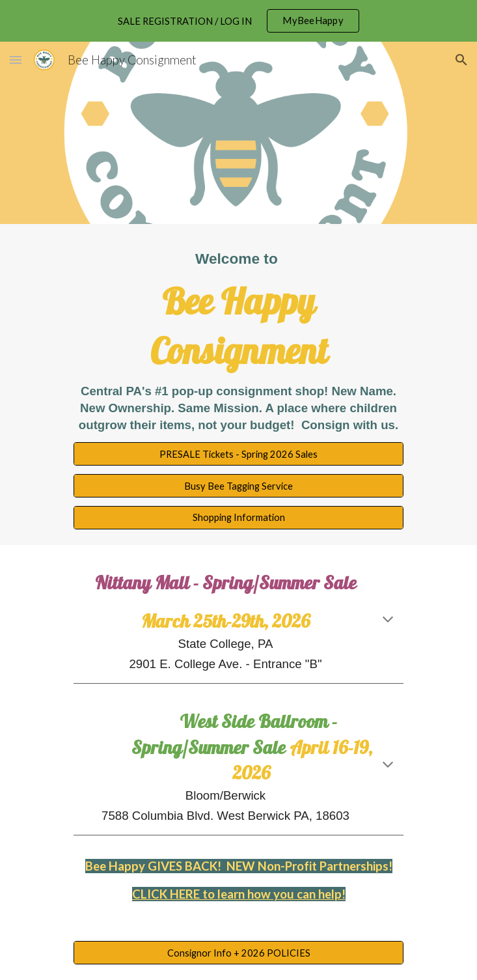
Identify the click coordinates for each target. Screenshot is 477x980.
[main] (239, 341)
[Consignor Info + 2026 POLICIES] (239, 953)
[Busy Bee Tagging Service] (239, 486)
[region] (239, 21)
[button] (16, 60)
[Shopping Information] (239, 518)
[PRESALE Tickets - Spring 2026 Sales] (239, 454)
